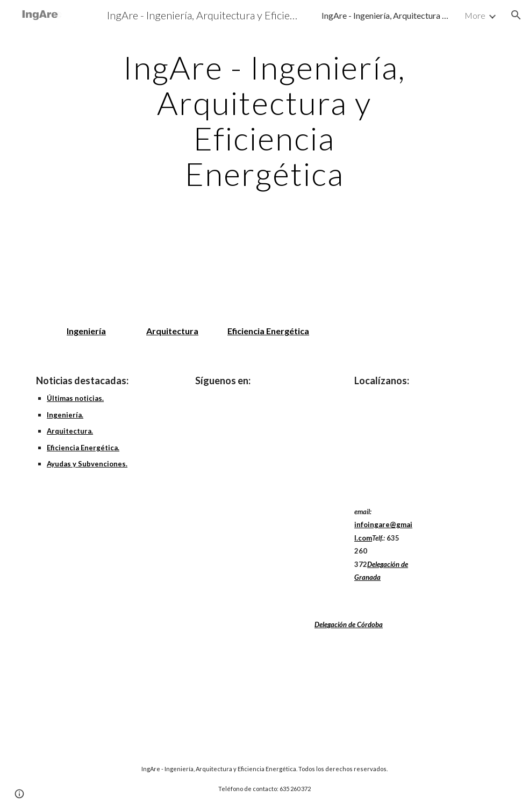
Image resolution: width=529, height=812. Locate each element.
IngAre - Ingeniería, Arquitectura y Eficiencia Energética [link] (386, 15)
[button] (516, 15)
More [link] (475, 15)
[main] (264, 120)
